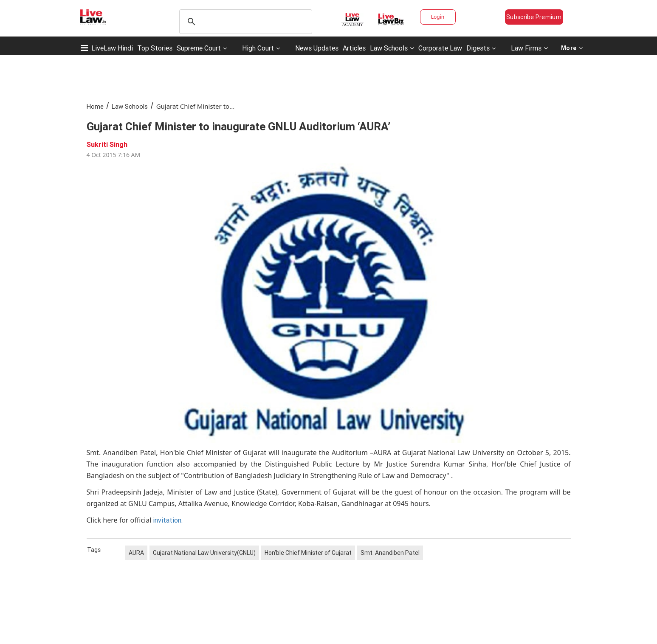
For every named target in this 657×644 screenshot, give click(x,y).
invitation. (168, 520)
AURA (136, 553)
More (572, 48)
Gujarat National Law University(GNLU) (204, 553)
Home (95, 106)
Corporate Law (440, 48)
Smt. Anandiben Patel (390, 553)
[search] (244, 22)
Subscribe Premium (534, 17)
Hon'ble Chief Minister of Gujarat (308, 553)
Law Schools (392, 48)
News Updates (317, 48)
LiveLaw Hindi (112, 48)
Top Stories (155, 48)
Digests (478, 48)
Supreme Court (199, 48)
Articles (354, 48)
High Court (258, 48)
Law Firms (529, 48)
